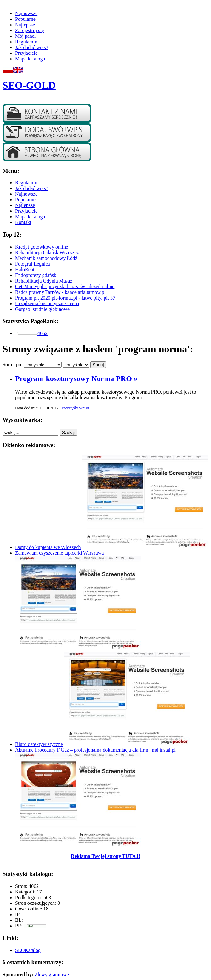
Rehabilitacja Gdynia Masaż (44, 281)
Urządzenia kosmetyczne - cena (47, 303)
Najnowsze (26, 13)
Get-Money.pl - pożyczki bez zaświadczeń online (65, 286)
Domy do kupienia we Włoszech (48, 547)
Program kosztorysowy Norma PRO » (76, 378)
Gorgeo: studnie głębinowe (42, 309)
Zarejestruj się (29, 30)
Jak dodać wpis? (32, 47)
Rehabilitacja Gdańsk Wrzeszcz (47, 252)
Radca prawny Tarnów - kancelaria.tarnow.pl (60, 292)
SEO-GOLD (29, 85)
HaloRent (25, 269)
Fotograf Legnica (33, 264)
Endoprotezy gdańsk (36, 275)
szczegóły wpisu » (77, 408)
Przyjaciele (26, 53)
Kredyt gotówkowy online (42, 247)
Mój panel (25, 36)
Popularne (25, 19)
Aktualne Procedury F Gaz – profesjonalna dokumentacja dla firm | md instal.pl (95, 750)
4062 (43, 333)
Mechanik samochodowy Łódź (46, 258)
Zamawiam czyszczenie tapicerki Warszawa (59, 553)
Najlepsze (25, 25)
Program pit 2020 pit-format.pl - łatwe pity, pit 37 (65, 298)
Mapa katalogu (30, 59)
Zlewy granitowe (52, 974)
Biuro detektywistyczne (39, 744)
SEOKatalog (28, 950)
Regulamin (26, 42)
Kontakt (23, 222)
